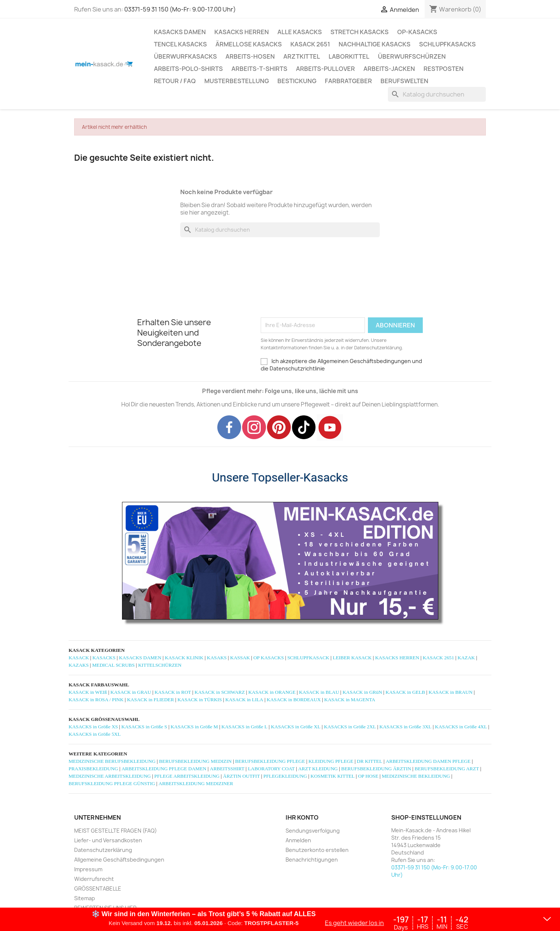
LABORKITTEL (349, 56)
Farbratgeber (348, 81)
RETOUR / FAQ (175, 81)
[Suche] (437, 94)
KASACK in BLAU (319, 692)
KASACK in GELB (406, 692)
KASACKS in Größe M (194, 727)
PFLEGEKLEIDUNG (285, 776)
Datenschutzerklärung (103, 850)
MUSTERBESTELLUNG (237, 81)
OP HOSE (368, 776)
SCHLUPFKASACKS (447, 44)
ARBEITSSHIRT (227, 769)
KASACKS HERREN (242, 32)
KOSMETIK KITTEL (332, 776)
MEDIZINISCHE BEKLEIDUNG (416, 776)
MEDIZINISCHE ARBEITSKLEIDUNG (110, 776)
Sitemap (85, 898)
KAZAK (466, 658)
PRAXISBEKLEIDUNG (93, 769)
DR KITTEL (369, 761)
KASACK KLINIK (184, 658)
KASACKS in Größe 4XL (461, 727)
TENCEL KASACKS (180, 44)
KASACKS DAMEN (180, 32)
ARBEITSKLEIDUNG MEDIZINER (196, 783)
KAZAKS (79, 665)
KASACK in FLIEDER (150, 700)
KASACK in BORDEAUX (294, 700)
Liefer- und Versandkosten (108, 840)
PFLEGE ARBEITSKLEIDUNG (187, 776)
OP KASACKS (269, 658)
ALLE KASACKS (300, 32)
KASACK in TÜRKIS (200, 700)
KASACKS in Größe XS (93, 727)
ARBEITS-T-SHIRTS (259, 69)
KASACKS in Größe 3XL (405, 727)
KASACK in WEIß (88, 692)
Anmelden (298, 840)
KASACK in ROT (173, 692)
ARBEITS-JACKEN (389, 69)
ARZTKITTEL (302, 56)
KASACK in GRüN (363, 692)
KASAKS (217, 658)
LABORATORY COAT (271, 769)
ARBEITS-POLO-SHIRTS (188, 69)
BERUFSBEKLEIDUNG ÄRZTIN (376, 769)
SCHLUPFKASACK (308, 658)
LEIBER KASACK (352, 658)
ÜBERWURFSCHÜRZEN (412, 56)
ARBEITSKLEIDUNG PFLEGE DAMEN (164, 769)
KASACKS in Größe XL (296, 727)
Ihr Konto (302, 818)
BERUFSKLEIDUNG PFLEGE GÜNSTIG (112, 783)
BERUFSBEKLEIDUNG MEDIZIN (195, 761)
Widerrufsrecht (94, 879)
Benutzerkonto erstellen (317, 850)
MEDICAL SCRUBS (113, 665)
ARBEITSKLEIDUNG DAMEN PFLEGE (428, 761)
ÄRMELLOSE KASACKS (249, 44)
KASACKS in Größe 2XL (350, 727)
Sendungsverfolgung (313, 831)
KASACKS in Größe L (244, 727)
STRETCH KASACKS (360, 32)
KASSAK (240, 658)
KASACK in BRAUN (451, 692)
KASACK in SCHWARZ (220, 692)
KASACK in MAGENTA (350, 700)
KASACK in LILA (244, 700)
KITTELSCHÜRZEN (160, 665)
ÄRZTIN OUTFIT (241, 776)
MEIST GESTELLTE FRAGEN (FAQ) (116, 831)
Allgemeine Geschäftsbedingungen (119, 860)
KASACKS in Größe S (144, 727)
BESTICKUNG (297, 81)
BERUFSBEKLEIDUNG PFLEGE (270, 761)
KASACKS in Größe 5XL (95, 734)
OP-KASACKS (417, 32)
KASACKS (104, 658)
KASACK (79, 658)
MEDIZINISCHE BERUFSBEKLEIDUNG (112, 761)
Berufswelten (404, 81)
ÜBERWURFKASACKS (185, 56)
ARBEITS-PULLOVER (325, 69)
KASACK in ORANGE (272, 692)
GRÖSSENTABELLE (98, 888)
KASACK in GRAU (131, 692)
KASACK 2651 (310, 44)
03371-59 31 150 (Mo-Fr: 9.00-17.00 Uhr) (180, 9)
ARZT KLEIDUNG (318, 769)
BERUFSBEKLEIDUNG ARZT (447, 769)
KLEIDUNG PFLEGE (331, 761)
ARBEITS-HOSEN (250, 56)
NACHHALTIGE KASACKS (375, 44)
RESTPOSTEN (444, 69)
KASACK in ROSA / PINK (96, 700)
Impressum (88, 869)
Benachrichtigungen (312, 860)
